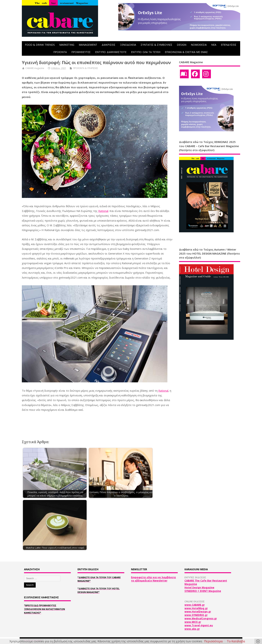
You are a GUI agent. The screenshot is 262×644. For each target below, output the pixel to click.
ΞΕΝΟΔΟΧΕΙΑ (128, 45)
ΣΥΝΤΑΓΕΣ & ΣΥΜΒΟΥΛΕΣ (156, 45)
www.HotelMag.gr (196, 608)
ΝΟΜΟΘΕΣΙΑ (199, 45)
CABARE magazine (35, 68)
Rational (103, 211)
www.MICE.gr (193, 622)
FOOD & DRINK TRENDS (40, 45)
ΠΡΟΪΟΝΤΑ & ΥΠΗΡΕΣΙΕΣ (86, 68)
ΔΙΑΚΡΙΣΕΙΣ (109, 45)
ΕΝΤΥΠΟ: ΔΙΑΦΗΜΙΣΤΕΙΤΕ (111, 52)
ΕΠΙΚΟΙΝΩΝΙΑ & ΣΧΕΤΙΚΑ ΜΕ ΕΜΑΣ (186, 52)
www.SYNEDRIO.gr (196, 615)
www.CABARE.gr (195, 605)
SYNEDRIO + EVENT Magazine (203, 591)
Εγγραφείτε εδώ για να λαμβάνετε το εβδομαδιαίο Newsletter (153, 579)
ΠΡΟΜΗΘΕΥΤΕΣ (81, 52)
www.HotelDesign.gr (198, 612)
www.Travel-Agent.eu (199, 625)
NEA (214, 45)
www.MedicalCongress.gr (201, 619)
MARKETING (67, 45)
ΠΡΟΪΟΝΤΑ (60, 52)
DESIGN (182, 45)
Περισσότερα (213, 641)
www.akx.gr (192, 629)
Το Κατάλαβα (236, 641)
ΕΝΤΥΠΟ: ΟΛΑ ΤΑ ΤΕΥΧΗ (146, 52)
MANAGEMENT (88, 45)
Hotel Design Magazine (199, 588)
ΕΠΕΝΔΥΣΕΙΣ (229, 45)
